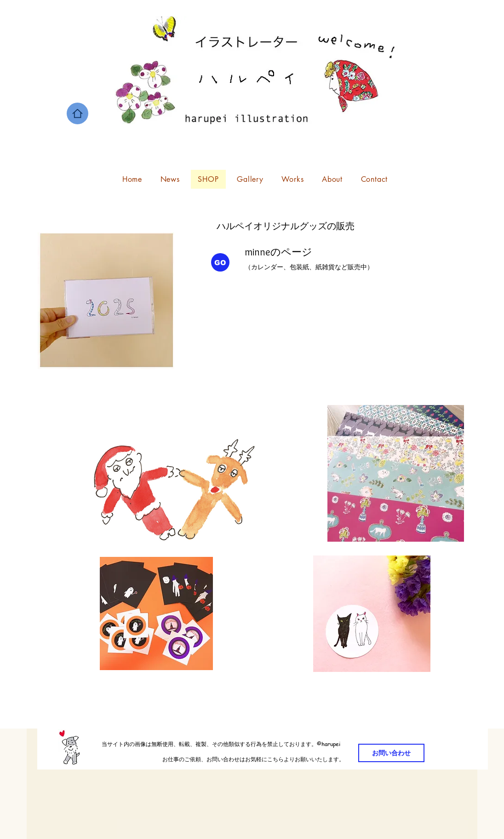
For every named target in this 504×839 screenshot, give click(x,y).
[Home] (77, 113)
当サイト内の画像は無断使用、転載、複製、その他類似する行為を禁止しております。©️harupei (191, 744)
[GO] (220, 262)
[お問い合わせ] (391, 753)
